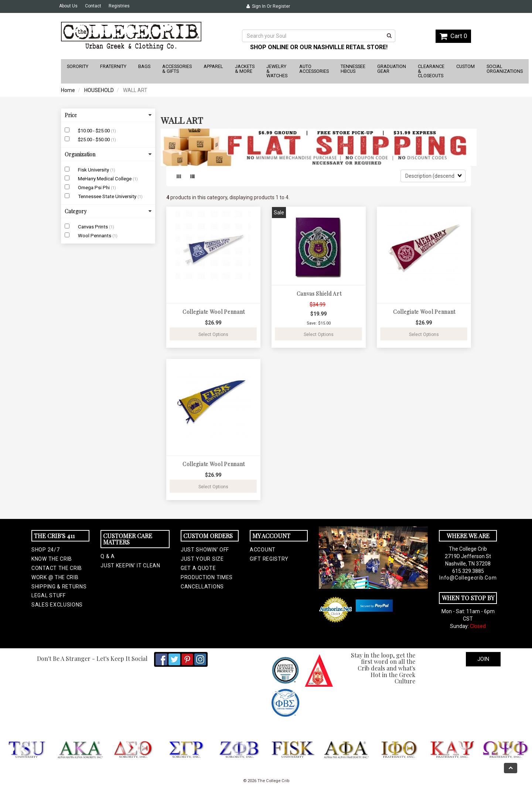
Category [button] (108, 211)
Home (68, 90)
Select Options (213, 334)
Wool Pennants (95, 236)
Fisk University (94, 170)
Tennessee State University (108, 196)
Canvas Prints (93, 227)
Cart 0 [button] (453, 36)
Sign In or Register (268, 6)
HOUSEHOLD (99, 90)
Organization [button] (108, 154)
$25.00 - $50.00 (94, 140)
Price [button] (108, 115)
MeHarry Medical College (105, 179)
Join (483, 659)
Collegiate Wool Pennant (214, 312)
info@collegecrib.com (468, 578)
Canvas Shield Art (319, 294)
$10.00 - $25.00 (94, 131)
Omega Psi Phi (94, 188)
